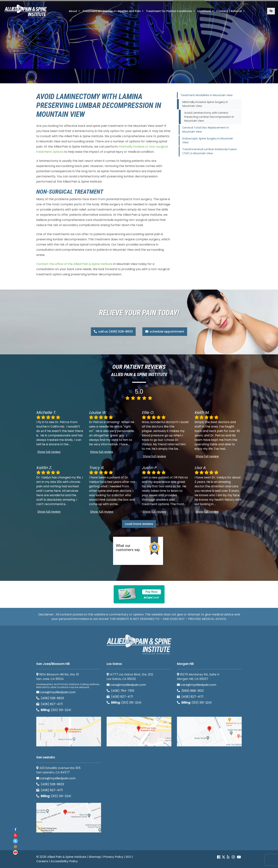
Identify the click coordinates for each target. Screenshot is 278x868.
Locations (206, 12)
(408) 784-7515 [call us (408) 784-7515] (120, 691)
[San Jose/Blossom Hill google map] (69, 732)
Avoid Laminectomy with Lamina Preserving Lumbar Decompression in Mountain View (209, 117)
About (75, 12)
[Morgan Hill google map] (209, 732)
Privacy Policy (113, 857)
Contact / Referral (231, 12)
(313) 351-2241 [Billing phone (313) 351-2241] (54, 710)
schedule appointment (165, 332)
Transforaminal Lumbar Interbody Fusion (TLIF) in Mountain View (210, 151)
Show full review (49, 452)
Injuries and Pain (131, 12)
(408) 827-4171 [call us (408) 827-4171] (50, 704)
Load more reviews (139, 524)
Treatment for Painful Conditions (171, 12)
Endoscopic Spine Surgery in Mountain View (208, 141)
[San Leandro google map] (69, 818)
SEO (129, 857)
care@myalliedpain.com (56, 692)
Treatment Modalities (99, 12)
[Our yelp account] (228, 857)
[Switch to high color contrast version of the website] (271, 11)
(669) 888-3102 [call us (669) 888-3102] (191, 691)
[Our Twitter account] (223, 857)
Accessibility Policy (64, 861)
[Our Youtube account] (239, 857)
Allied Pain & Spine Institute (67, 857)
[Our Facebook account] (219, 857)
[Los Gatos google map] (139, 732)
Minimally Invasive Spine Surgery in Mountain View (205, 104)
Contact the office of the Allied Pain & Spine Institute (74, 264)
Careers (42, 861)
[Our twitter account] (15, 841)
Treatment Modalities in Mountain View (207, 95)
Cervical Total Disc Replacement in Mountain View (206, 130)
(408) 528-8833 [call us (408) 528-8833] (50, 698)
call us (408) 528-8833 (113, 332)
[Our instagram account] (233, 857)
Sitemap (95, 857)
